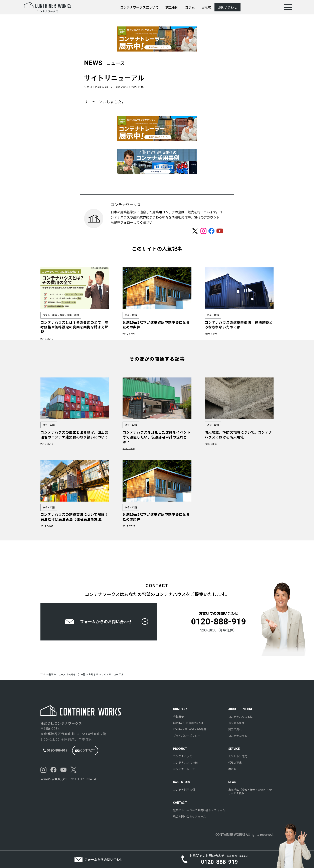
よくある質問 (237, 723)
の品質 (190, 729)
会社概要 (179, 717)
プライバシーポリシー (187, 736)
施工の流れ (235, 729)
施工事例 (172, 7)
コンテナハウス (183, 756)
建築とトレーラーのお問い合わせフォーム (199, 810)
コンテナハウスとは (241, 717)
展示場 (206, 7)
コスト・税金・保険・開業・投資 (61, 315)
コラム (190, 7)
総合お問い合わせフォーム (189, 816)
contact (85, 750)
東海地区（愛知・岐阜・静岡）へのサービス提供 (250, 791)
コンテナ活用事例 (184, 790)
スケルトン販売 (238, 756)
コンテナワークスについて (139, 7)
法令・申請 (131, 315)
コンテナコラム (238, 736)
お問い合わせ (227, 7)
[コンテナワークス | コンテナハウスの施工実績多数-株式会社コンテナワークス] (48, 7)
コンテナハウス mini (186, 763)
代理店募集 (235, 763)
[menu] (288, 7)
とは (188, 723)
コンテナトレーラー (185, 769)
